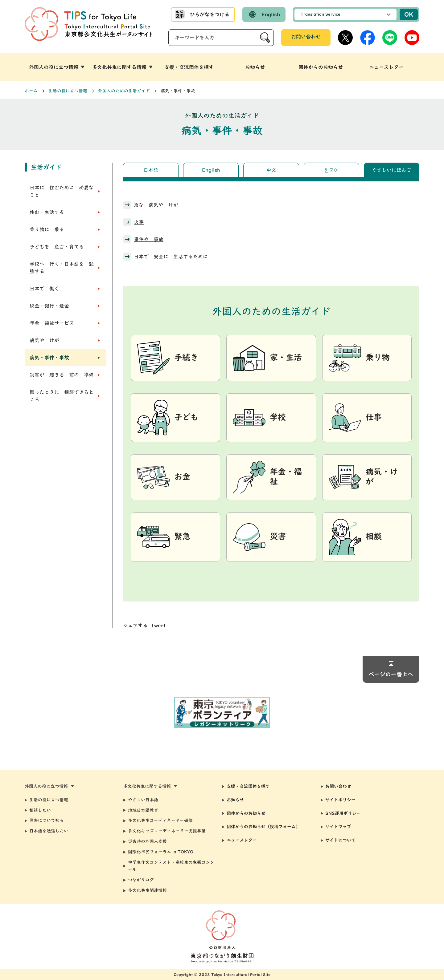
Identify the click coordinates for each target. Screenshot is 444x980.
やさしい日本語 (143, 800)
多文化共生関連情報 (147, 890)
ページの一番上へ (391, 674)
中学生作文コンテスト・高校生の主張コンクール (171, 866)
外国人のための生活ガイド (124, 91)
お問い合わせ (306, 37)
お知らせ (235, 800)
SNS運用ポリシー (343, 813)
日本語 (151, 170)
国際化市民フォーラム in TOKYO (161, 852)
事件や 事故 (149, 239)
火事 (139, 222)
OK (409, 14)
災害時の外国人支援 (147, 841)
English (271, 14)
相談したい (40, 810)
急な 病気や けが (156, 205)
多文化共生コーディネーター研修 (160, 820)
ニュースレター (242, 840)
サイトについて (340, 840)
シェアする (135, 626)
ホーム (31, 91)
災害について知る (47, 820)
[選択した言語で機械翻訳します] (345, 14)
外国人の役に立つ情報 (54, 67)
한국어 (331, 170)
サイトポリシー (340, 800)
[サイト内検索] (221, 38)
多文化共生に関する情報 (119, 67)
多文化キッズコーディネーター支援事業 (167, 831)
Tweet (158, 626)
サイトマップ (338, 827)
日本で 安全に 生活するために (171, 257)
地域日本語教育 (143, 810)
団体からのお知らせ (246, 813)
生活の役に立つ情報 (68, 91)
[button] (58, 67)
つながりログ (141, 880)
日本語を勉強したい (49, 831)
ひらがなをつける (210, 14)
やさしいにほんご (392, 170)
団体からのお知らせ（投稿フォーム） (263, 827)
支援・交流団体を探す (248, 786)
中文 (271, 170)
